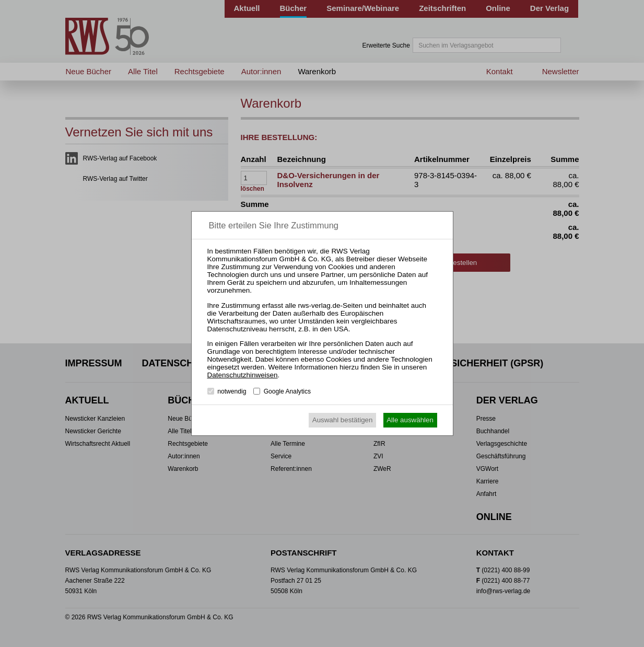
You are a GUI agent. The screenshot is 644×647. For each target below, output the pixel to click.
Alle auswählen (410, 420)
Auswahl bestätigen (343, 420)
